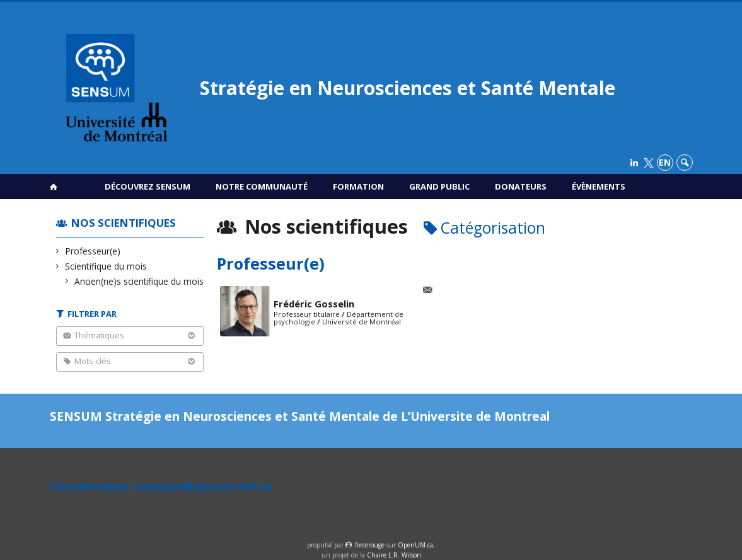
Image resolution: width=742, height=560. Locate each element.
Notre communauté (262, 186)
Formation (358, 186)
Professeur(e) (93, 251)
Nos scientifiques (124, 223)
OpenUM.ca (415, 545)
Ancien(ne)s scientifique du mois (139, 281)
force (370, 545)
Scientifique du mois (106, 266)
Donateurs (521, 186)
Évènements (599, 186)
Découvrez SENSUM (148, 186)
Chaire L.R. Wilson (394, 555)
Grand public (439, 186)
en (665, 162)
